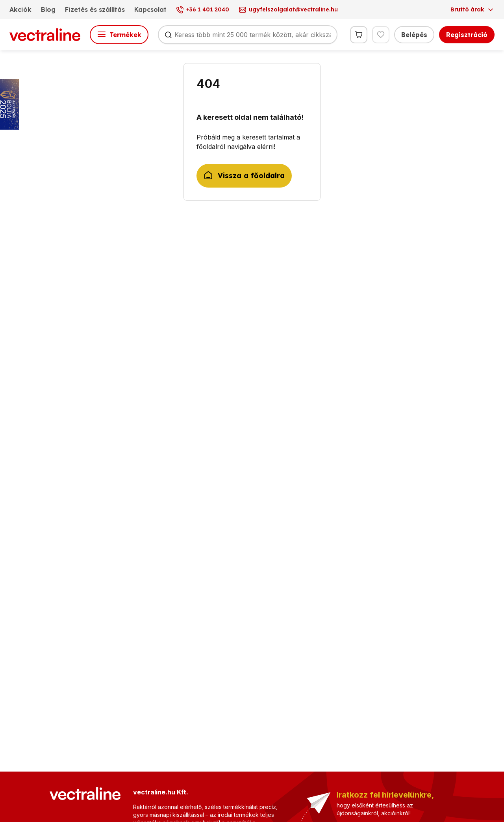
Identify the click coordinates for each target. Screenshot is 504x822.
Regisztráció (467, 35)
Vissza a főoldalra (244, 176)
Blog (48, 9)
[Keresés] (248, 35)
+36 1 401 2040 (208, 9)
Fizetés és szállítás (95, 9)
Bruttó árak (467, 9)
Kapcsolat (150, 9)
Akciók (20, 9)
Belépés (414, 35)
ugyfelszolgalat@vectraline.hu (293, 9)
